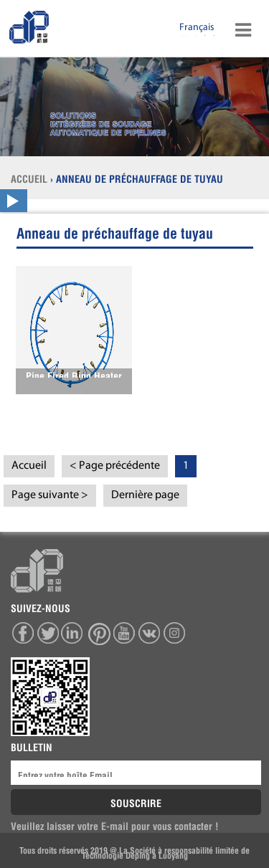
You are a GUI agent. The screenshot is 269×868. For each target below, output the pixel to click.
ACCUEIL (30, 178)
